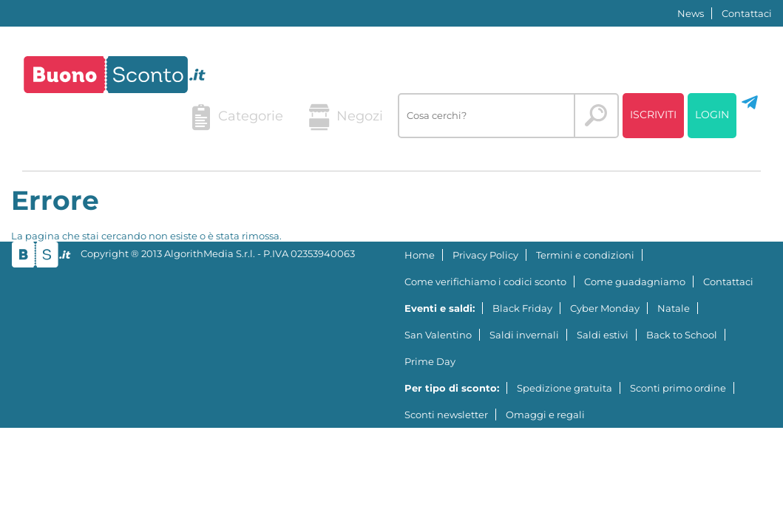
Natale (674, 308)
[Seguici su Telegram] (750, 108)
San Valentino (438, 335)
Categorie (237, 117)
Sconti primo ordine (678, 388)
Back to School (682, 335)
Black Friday (522, 308)
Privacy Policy (485, 255)
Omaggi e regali (545, 415)
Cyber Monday (605, 308)
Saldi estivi (603, 335)
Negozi (346, 117)
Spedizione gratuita (565, 388)
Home (420, 255)
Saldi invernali (524, 335)
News (691, 13)
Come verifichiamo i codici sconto (485, 282)
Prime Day (430, 361)
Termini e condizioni (585, 255)
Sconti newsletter (446, 415)
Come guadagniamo (635, 282)
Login (712, 115)
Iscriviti (653, 115)
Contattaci (747, 13)
